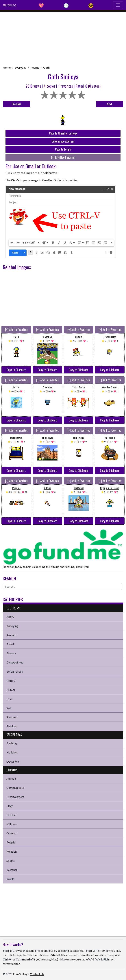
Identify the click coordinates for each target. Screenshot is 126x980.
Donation (9, 567)
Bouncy (11, 653)
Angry (10, 617)
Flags (10, 806)
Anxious (11, 635)
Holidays (12, 752)
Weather (12, 870)
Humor (11, 690)
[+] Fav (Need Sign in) (63, 157)
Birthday (12, 743)
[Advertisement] (63, 38)
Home (7, 67)
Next (110, 104)
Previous (16, 104)
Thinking (12, 726)
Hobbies (12, 815)
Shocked (12, 717)
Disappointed (15, 662)
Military (12, 824)
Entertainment (15, 797)
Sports (11, 861)
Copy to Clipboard (16, 370)
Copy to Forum (63, 149)
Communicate (15, 788)
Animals (11, 778)
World (10, 879)
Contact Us (37, 974)
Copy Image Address (63, 141)
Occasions (13, 761)
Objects (12, 833)
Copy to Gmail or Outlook (63, 133)
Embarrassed (15, 671)
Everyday (21, 67)
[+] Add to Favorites (16, 330)
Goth (46, 67)
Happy (11, 681)
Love (9, 699)
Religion (12, 851)
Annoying (12, 626)
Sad (9, 708)
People (35, 67)
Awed (10, 644)
